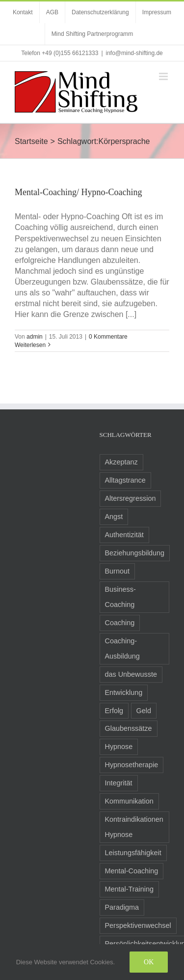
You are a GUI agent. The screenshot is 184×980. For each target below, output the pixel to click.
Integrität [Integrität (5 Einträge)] (119, 783)
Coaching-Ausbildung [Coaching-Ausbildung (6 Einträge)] (122, 649)
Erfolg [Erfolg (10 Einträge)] (114, 711)
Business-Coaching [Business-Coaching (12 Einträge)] (120, 597)
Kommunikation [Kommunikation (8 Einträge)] (129, 801)
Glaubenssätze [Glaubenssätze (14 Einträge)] (129, 728)
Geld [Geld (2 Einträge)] (144, 711)
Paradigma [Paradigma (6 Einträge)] (122, 907)
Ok (149, 962)
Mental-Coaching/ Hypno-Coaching (78, 192)
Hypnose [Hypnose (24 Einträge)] (119, 747)
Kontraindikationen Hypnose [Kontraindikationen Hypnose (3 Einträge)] (134, 827)
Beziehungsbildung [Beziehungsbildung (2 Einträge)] (135, 553)
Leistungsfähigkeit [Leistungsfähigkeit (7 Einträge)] (133, 853)
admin (35, 337)
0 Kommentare (108, 337)
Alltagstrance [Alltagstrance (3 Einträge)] (125, 480)
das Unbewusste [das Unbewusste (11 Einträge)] (131, 674)
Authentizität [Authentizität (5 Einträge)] (124, 535)
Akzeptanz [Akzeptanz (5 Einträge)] (121, 462)
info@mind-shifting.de (134, 53)
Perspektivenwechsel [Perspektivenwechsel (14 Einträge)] (138, 925)
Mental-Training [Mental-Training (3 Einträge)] (129, 889)
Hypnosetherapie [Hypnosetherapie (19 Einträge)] (132, 765)
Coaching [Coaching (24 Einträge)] (120, 623)
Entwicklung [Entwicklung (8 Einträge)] (124, 692)
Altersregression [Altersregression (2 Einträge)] (131, 498)
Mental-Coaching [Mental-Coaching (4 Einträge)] (132, 871)
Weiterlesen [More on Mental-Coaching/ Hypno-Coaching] (30, 345)
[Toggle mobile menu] (164, 76)
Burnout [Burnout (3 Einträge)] (117, 571)
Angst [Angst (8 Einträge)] (114, 517)
